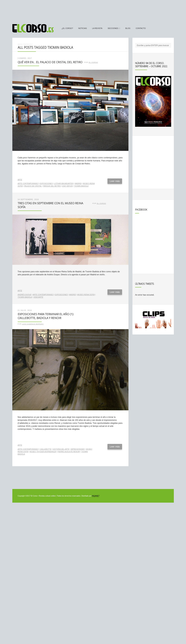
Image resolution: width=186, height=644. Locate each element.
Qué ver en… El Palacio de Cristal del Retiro (50, 62)
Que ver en (67, 186)
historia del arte (61, 449)
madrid (78, 184)
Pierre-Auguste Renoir (69, 452)
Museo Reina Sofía (86, 295)
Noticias (83, 28)
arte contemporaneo (28, 184)
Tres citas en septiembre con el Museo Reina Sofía (50, 205)
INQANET (96, 496)
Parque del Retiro (52, 186)
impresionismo (78, 449)
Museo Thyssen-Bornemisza (43, 452)
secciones (113, 28)
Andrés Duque (25, 295)
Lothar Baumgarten (64, 184)
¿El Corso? (67, 28)
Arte (20, 180)
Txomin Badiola (81, 186)
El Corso (93, 62)
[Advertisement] (93, 10)
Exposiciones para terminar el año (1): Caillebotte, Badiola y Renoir (46, 316)
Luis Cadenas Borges (33, 324)
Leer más (115, 181)
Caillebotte (46, 449)
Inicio (20, 44)
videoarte (38, 297)
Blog (128, 28)
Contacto (141, 28)
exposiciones (46, 184)
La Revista (97, 28)
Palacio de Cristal (33, 186)
